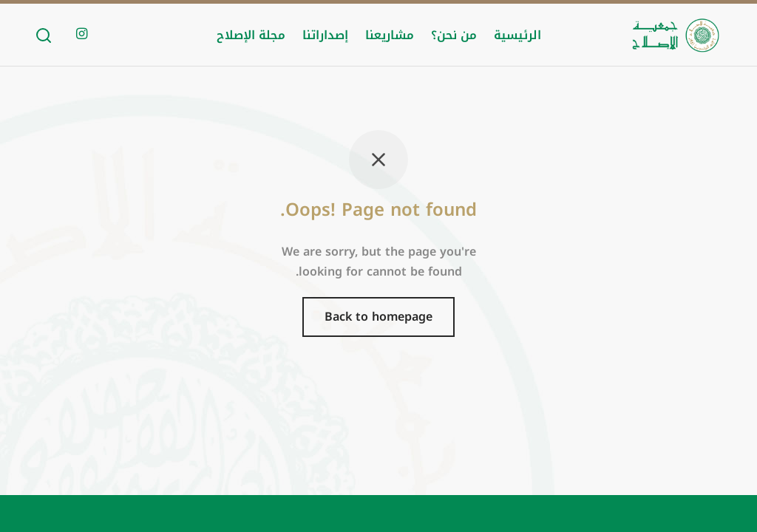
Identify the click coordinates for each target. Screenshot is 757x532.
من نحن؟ (454, 35)
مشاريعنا (390, 35)
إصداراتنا (325, 35)
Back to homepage (378, 317)
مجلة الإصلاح (251, 35)
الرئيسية (517, 35)
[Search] (44, 35)
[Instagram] (82, 35)
